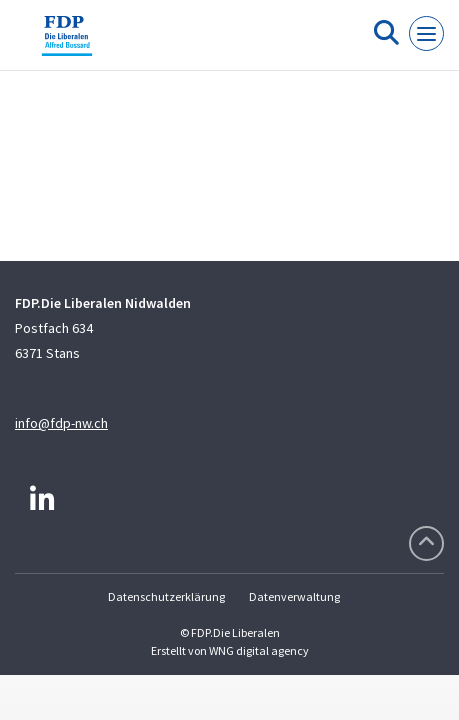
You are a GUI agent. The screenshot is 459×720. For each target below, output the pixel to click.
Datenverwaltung (294, 596)
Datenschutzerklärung (166, 596)
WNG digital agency (259, 650)
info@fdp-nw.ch (61, 423)
